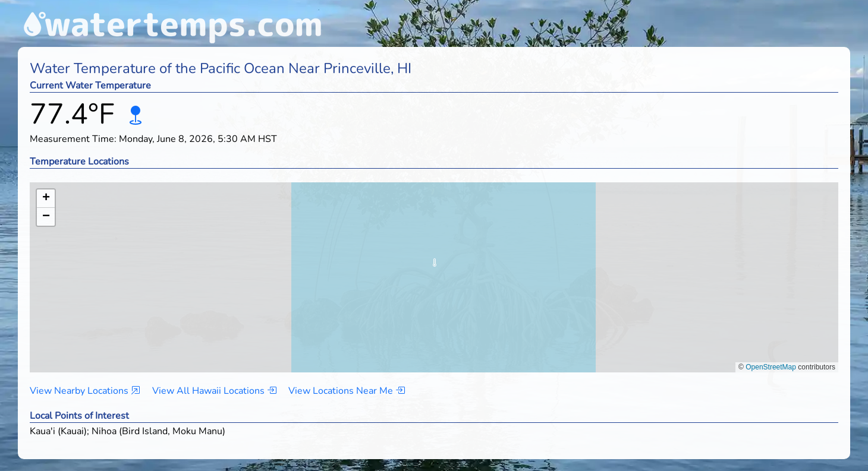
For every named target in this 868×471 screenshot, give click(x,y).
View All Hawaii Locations (214, 391)
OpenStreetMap (771, 367)
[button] (434, 266)
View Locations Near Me (347, 391)
